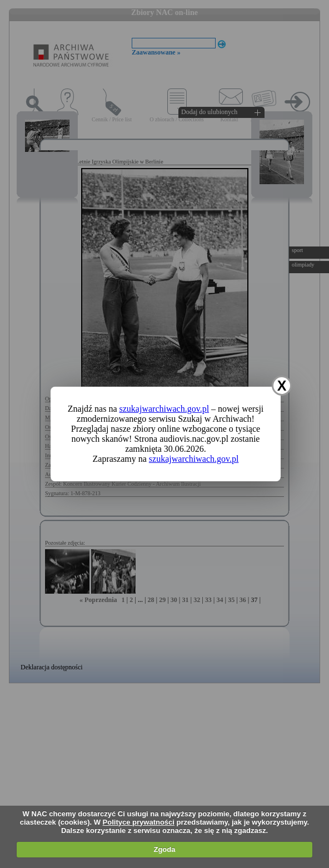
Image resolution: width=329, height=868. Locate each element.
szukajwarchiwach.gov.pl (164, 409)
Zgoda (164, 849)
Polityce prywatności (139, 822)
